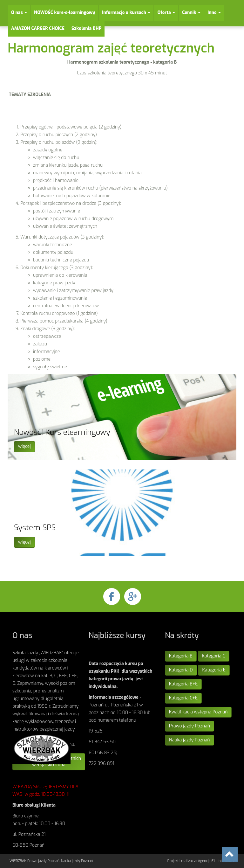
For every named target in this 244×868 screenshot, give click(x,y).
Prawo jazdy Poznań (190, 726)
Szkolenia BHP (87, 28)
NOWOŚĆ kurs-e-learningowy (64, 13)
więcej (24, 446)
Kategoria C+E (183, 698)
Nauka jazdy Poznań (190, 740)
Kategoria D (181, 670)
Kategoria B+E (183, 684)
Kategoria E (214, 670)
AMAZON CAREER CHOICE (38, 28)
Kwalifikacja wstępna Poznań (198, 712)
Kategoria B (181, 656)
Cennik (191, 13)
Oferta (166, 13)
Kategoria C (214, 656)
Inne (214, 13)
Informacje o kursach (126, 13)
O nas (19, 13)
